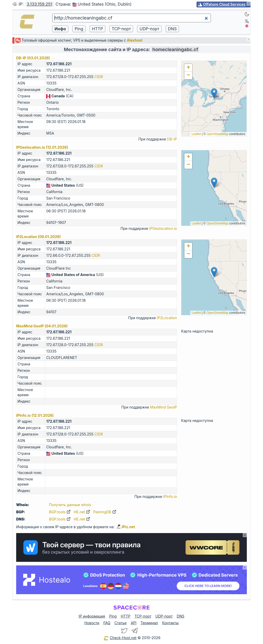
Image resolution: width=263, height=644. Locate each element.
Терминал (149, 623)
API (134, 623)
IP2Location (167, 318)
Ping (113, 616)
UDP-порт (164, 616)
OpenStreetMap (217, 134)
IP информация (92, 616)
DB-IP (172, 139)
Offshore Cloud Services (224, 4)
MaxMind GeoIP (163, 407)
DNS (181, 616)
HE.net (82, 512)
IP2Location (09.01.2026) (39, 237)
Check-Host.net (120, 638)
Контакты (170, 623)
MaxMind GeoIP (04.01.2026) (42, 326)
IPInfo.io (170, 496)
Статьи (120, 623)
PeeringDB (105, 512)
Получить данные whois (70, 505)
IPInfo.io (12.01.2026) (35, 415)
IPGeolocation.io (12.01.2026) (42, 147)
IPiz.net (126, 527)
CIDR (99, 77)
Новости (92, 623)
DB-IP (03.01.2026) (33, 58)
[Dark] (247, 14)
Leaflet (196, 134)
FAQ (107, 623)
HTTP (125, 616)
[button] (214, 93)
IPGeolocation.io (163, 228)
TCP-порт (143, 616)
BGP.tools (60, 512)
